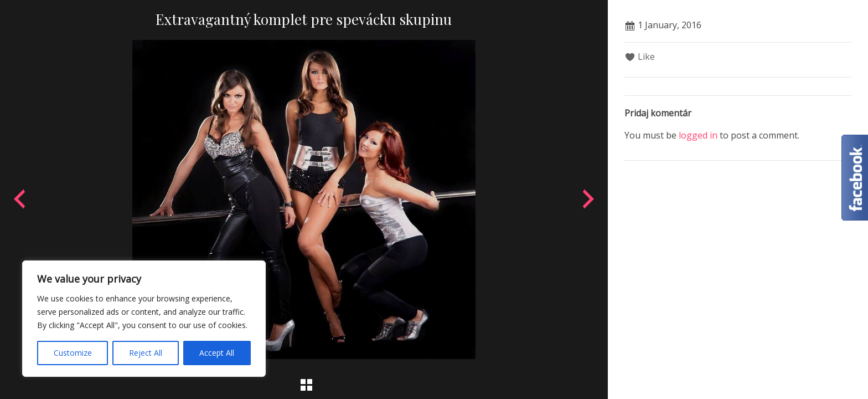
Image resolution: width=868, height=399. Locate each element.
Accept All (217, 353)
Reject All (146, 353)
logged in (698, 135)
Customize (73, 353)
